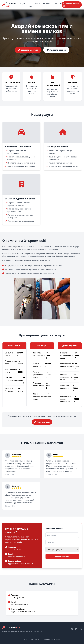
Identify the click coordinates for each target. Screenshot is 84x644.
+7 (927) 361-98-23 (71, 5)
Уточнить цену (42, 422)
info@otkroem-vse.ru (17, 557)
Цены (38, 3)
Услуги (23, 3)
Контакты (58, 3)
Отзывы (47, 3)
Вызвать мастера (28, 50)
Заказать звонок (56, 50)
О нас (30, 5)
